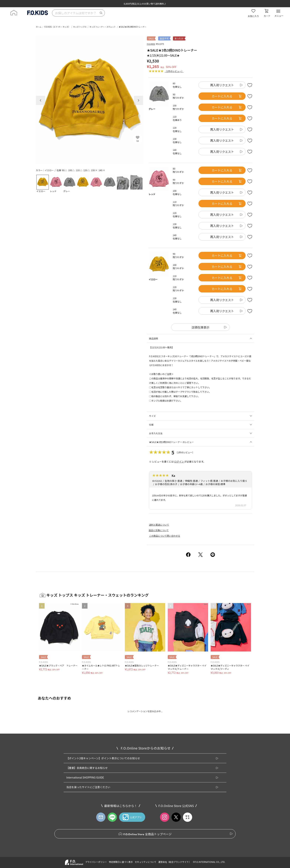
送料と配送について (159, 525)
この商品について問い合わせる (165, 536)
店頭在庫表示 (200, 327)
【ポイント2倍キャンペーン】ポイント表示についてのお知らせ (103, 758)
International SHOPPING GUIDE (85, 777)
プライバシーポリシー (96, 862)
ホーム (39, 27)
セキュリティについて (146, 862)
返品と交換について (159, 530)
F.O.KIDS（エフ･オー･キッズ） (57, 27)
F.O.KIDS (151, 44)
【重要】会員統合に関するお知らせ (87, 768)
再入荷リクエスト (222, 85)
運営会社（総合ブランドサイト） (175, 862)
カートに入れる (227, 96)
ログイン (179, 462)
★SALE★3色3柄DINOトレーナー (133, 27)
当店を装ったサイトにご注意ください (88, 787)
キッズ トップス (80, 27)
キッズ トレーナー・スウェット (103, 27)
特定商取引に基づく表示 (121, 862)
